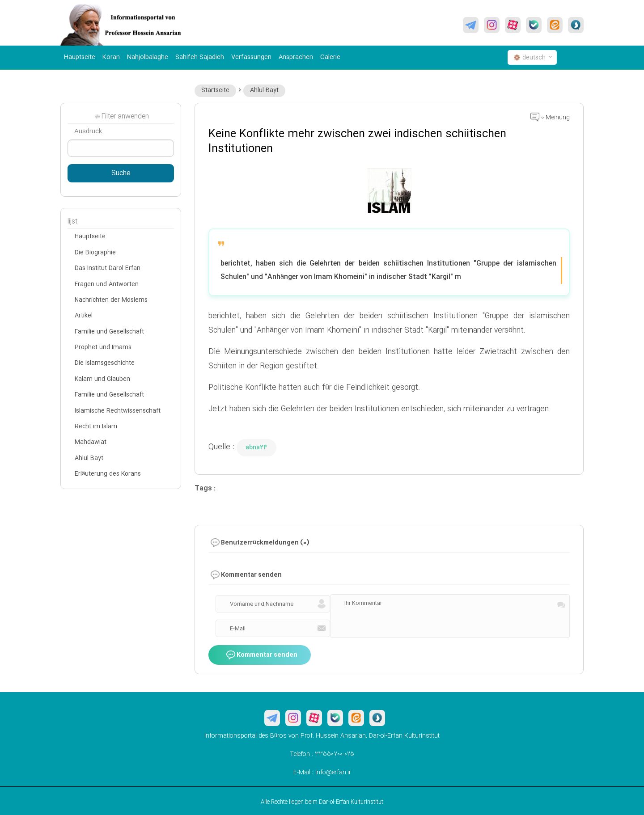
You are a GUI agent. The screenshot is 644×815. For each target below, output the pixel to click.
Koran (111, 57)
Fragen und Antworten (107, 284)
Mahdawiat (91, 442)
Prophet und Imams (103, 347)
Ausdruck (88, 131)
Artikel (84, 316)
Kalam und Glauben (102, 379)
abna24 (256, 448)
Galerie (330, 57)
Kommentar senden (262, 655)
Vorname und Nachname (262, 604)
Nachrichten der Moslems (111, 300)
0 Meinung (550, 118)
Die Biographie (95, 253)
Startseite (215, 90)
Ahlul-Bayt (264, 90)
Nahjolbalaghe (148, 57)
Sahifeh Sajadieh (200, 57)
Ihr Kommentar (363, 603)
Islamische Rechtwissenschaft (118, 411)
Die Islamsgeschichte (105, 363)
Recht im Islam (96, 427)
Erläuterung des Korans (108, 474)
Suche (121, 173)
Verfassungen (251, 57)
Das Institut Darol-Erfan (108, 268)
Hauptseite (80, 57)
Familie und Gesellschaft (109, 332)
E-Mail (238, 629)
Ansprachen (296, 57)
